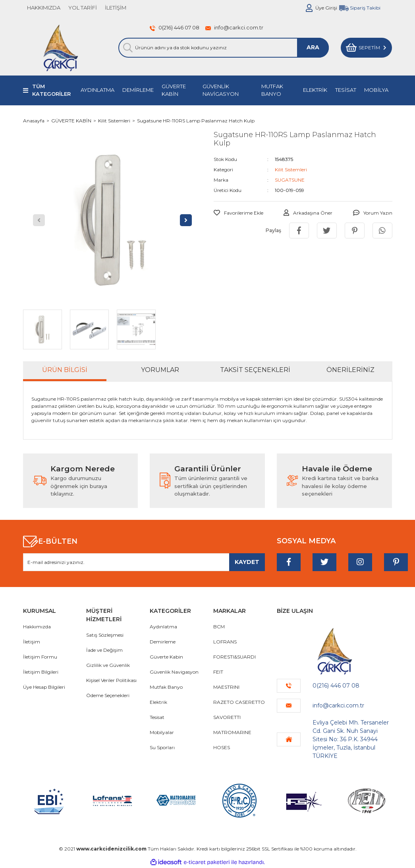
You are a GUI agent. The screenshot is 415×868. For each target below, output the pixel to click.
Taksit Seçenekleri (255, 370)
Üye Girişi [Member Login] (326, 8)
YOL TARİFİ (83, 8)
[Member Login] (309, 8)
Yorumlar (160, 370)
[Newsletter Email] (144, 562)
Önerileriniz (350, 370)
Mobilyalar (162, 732)
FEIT (218, 672)
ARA (313, 47)
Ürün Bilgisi (65, 370)
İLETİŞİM (116, 8)
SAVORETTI (227, 717)
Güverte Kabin (166, 657)
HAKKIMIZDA (44, 8)
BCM (219, 627)
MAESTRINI (226, 687)
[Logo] (61, 48)
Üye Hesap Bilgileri (44, 687)
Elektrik (158, 702)
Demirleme (163, 642)
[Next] (186, 220)
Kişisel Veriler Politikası (111, 680)
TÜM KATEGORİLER (51, 90)
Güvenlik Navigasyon (174, 672)
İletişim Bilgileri (41, 672)
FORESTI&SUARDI (235, 657)
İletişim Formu (40, 657)
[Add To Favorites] (238, 213)
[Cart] (367, 48)
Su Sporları (162, 747)
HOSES (222, 747)
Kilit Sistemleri (291, 170)
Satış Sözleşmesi (105, 635)
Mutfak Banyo (166, 687)
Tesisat (157, 717)
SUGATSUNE (290, 180)
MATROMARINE (232, 732)
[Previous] (39, 220)
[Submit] (247, 562)
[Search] (224, 48)
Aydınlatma (163, 627)
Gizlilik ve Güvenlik (108, 665)
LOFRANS (225, 642)
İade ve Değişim (104, 650)
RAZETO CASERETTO (239, 702)
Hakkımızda (37, 627)
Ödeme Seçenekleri (108, 695)
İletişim (32, 642)
